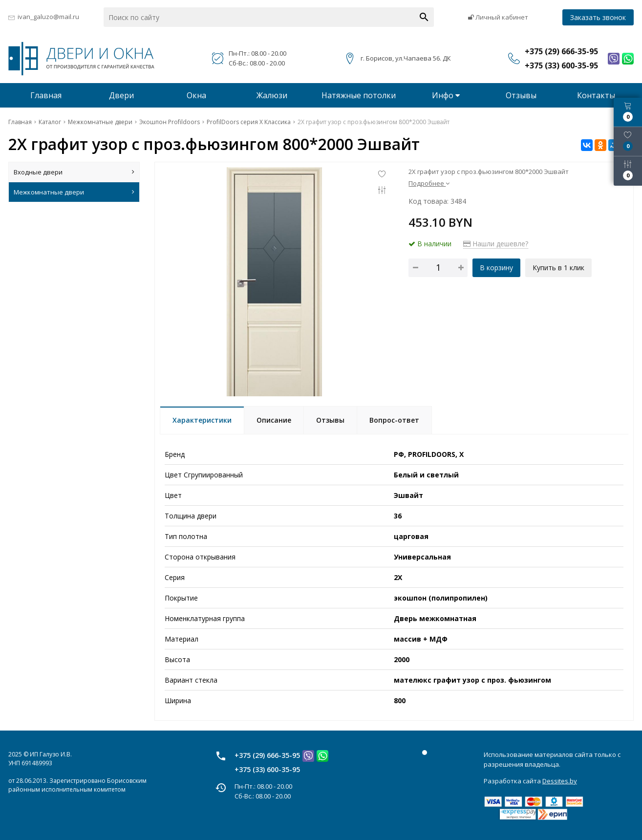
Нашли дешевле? (496, 244)
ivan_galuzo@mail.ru (48, 17)
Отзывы (521, 95)
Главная (46, 95)
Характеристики (202, 420)
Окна (196, 95)
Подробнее (429, 183)
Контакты (596, 95)
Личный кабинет (498, 17)
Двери (121, 95)
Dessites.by (560, 781)
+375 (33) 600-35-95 (267, 769)
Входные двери (74, 172)
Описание (274, 420)
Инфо (446, 95)
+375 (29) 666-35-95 (267, 755)
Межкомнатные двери (74, 192)
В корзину (496, 268)
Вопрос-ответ (394, 420)
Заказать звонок (598, 17)
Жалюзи (272, 95)
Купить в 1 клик (558, 268)
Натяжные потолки (359, 95)
